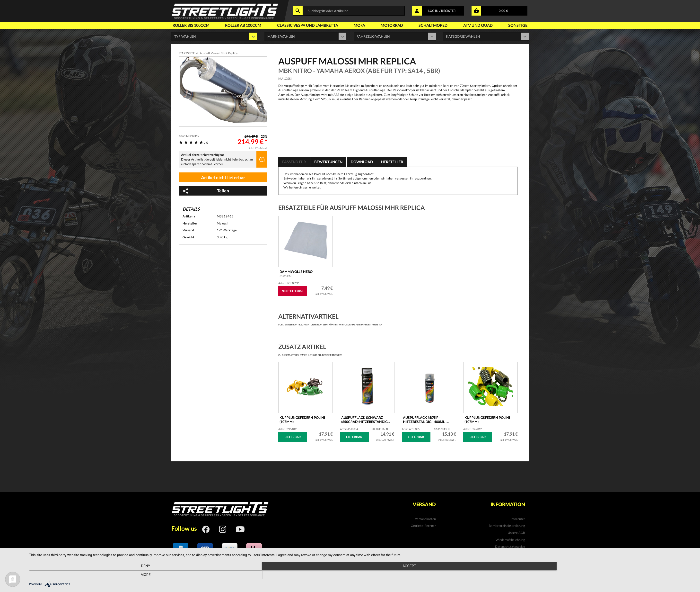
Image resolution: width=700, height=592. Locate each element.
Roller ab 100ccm (243, 25)
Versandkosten (425, 519)
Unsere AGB (516, 533)
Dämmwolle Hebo (296, 274)
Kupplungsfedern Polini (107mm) (487, 420)
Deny (129, 575)
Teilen (206, 191)
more (595, 575)
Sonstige (518, 25)
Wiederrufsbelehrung (510, 540)
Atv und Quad (478, 25)
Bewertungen (331, 162)
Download (366, 162)
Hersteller (397, 162)
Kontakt (519, 554)
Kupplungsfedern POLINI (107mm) (302, 420)
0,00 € (503, 11)
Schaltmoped (433, 25)
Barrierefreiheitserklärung (507, 526)
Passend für (295, 162)
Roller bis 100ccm (191, 25)
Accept (362, 575)
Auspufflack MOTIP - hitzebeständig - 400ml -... (426, 420)
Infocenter (518, 519)
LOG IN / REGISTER (442, 11)
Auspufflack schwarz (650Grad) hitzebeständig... (366, 420)
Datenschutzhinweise (510, 547)
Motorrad (392, 25)
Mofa (359, 25)
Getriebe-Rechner (423, 526)
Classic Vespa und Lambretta (308, 25)
